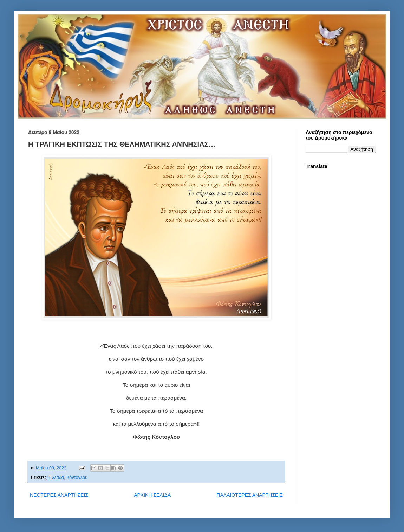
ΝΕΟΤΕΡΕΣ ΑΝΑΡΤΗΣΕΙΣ (59, 495)
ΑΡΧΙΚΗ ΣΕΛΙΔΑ (152, 495)
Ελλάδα (57, 477)
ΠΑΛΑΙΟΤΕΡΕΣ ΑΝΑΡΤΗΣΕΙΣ (250, 495)
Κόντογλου (77, 477)
